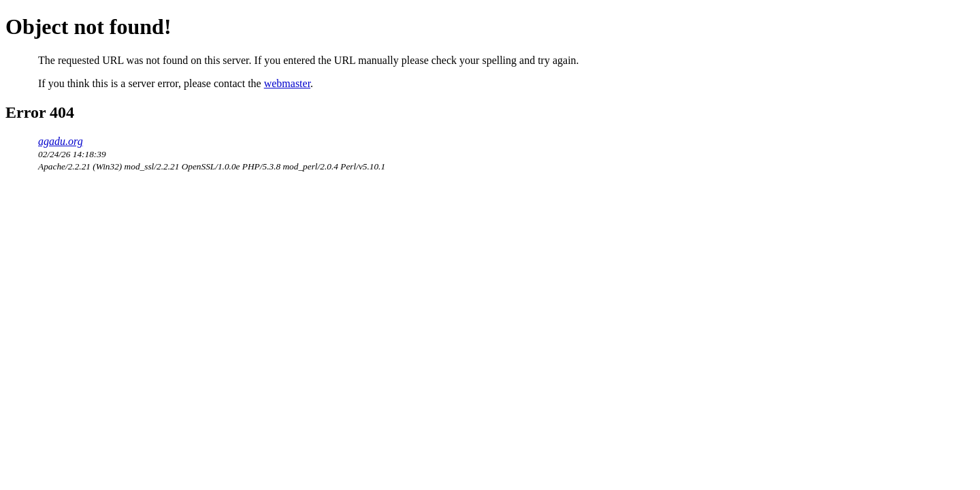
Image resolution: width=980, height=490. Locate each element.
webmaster (287, 83)
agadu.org (61, 141)
